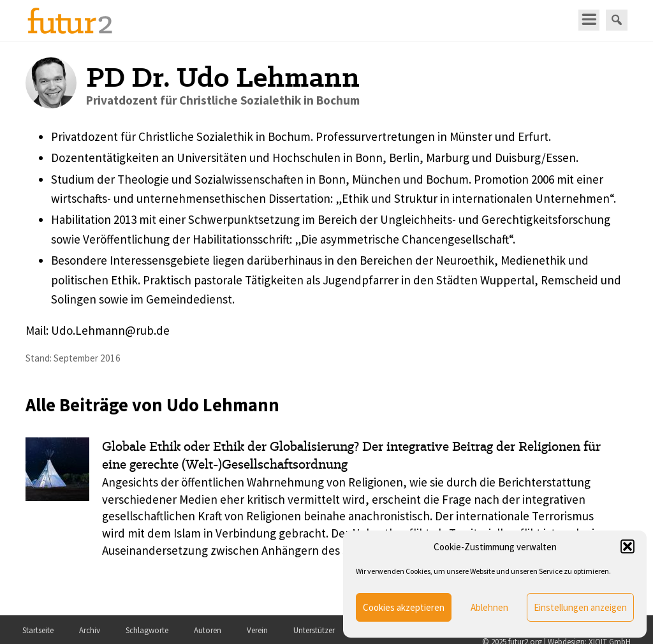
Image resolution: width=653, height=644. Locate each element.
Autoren (208, 630)
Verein (257, 630)
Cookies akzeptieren (404, 607)
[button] (627, 546)
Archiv (90, 630)
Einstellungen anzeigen (580, 607)
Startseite (38, 630)
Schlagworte (147, 630)
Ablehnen (489, 607)
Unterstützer (314, 630)
